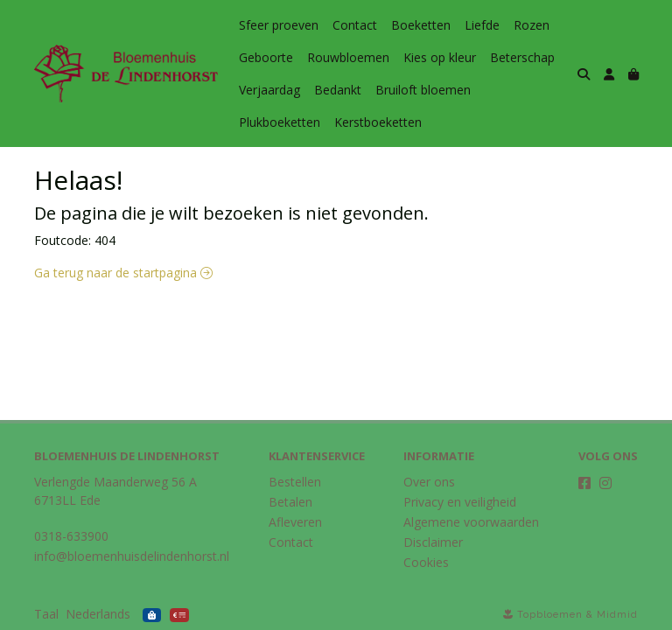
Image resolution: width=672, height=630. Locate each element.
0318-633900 (71, 536)
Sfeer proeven (279, 25)
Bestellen (295, 482)
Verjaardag (269, 90)
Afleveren (295, 522)
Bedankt (338, 90)
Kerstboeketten (378, 122)
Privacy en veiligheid (460, 502)
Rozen (532, 25)
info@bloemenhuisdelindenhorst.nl (132, 556)
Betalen (290, 502)
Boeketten (421, 25)
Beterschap (522, 57)
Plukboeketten (280, 122)
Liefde (482, 25)
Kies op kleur (440, 57)
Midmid (617, 615)
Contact (355, 25)
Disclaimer (433, 542)
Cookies (426, 562)
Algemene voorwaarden (471, 522)
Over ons (429, 482)
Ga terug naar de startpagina (123, 273)
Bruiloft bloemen (423, 90)
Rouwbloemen (348, 57)
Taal (46, 614)
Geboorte (266, 57)
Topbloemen (550, 615)
